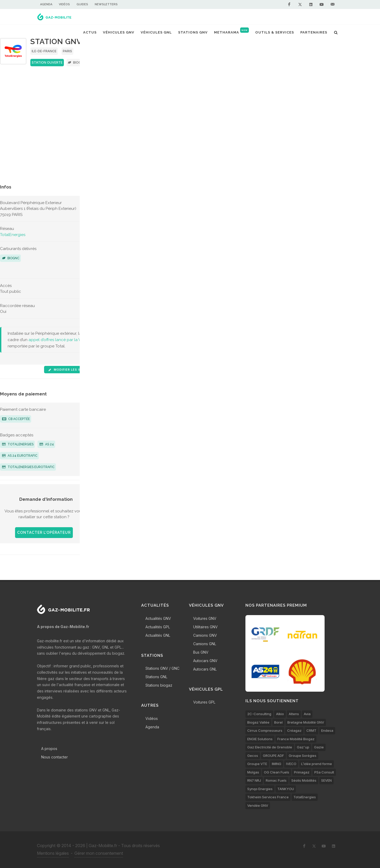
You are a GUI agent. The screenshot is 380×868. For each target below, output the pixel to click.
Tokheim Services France (268, 797)
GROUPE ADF (273, 756)
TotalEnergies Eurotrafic (28, 467)
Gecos (253, 756)
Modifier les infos (68, 370)
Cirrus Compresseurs (265, 730)
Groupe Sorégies (303, 756)
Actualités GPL (158, 627)
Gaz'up (303, 747)
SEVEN (326, 780)
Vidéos (64, 4)
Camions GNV (205, 635)
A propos (49, 749)
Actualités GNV (158, 618)
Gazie (319, 747)
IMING (277, 764)
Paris (67, 51)
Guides (82, 4)
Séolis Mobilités (304, 780)
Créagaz (294, 730)
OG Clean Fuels (277, 772)
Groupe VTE (257, 764)
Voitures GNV (205, 618)
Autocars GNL (205, 669)
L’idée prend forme (317, 764)
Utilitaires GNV (205, 627)
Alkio (280, 714)
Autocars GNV (205, 661)
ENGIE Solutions (260, 739)
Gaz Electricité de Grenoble (270, 747)
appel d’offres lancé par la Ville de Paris (65, 340)
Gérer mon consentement (99, 853)
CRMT (311, 730)
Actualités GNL (158, 635)
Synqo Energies (260, 789)
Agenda (46, 4)
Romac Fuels (276, 780)
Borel (278, 722)
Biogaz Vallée (258, 722)
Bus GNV (201, 652)
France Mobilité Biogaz (296, 739)
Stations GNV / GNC (162, 668)
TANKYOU (286, 789)
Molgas (253, 772)
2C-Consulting (259, 714)
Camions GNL (205, 644)
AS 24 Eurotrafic (20, 456)
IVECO (291, 764)
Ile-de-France (44, 51)
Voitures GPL (204, 702)
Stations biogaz (159, 685)
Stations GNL (156, 677)
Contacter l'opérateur (44, 532)
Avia (307, 714)
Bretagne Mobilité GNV (306, 722)
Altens (294, 714)
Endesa (327, 730)
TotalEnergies (13, 235)
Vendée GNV (258, 805)
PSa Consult (324, 772)
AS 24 (47, 444)
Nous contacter (54, 757)
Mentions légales (53, 853)
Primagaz (302, 772)
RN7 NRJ (254, 780)
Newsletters (106, 4)
